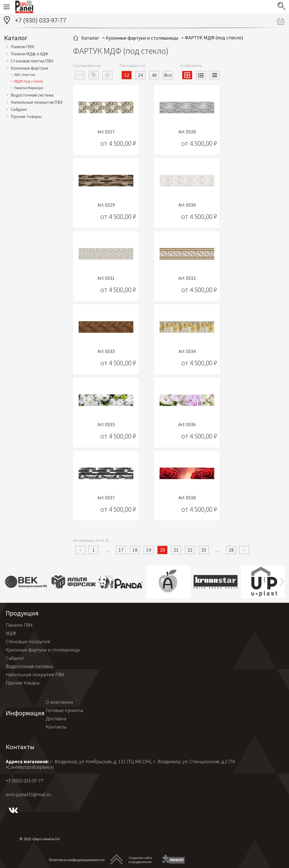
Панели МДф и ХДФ (29, 54)
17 (121, 550)
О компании (59, 702)
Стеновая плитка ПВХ (32, 61)
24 (140, 75)
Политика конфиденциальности (77, 860)
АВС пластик (25, 75)
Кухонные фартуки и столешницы (43, 650)
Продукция (22, 613)
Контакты (56, 727)
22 (190, 550)
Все (168, 75)
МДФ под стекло (29, 81)
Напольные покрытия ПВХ (37, 102)
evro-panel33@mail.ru (28, 794)
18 (135, 550)
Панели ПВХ (22, 46)
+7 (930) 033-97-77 (41, 20)
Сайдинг (19, 109)
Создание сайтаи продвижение (140, 860)
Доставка (56, 718)
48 (154, 75)
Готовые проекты (65, 710)
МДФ (11, 633)
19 (149, 550)
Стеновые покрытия (28, 641)
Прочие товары (26, 116)
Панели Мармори (29, 88)
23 (204, 550)
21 (176, 550)
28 (231, 550)
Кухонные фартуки (29, 68)
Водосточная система (32, 95)
